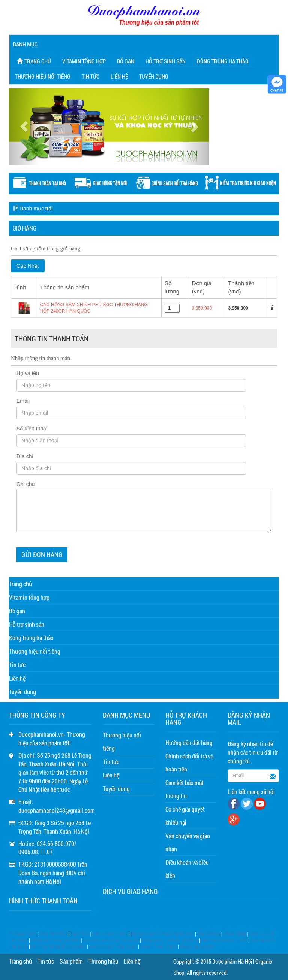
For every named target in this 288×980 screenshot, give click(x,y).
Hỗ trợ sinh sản (166, 61)
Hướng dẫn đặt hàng (189, 742)
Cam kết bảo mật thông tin (184, 789)
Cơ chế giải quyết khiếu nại (185, 816)
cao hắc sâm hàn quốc (224, 940)
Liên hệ (119, 76)
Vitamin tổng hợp (84, 61)
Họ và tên (28, 373)
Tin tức (91, 76)
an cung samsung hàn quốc (111, 940)
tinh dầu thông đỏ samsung (59, 947)
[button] (24, 127)
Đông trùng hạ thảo (223, 61)
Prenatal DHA (23, 934)
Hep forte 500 (54, 934)
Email (23, 401)
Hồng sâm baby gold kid (55, 940)
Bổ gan (126, 61)
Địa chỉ (25, 456)
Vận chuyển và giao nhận (188, 842)
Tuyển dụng (154, 76)
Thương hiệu (103, 961)
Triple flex (79, 934)
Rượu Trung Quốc (158, 947)
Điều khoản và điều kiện (187, 869)
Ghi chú (25, 484)
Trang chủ (33, 61)
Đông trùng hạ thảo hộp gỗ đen (162, 934)
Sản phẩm (71, 961)
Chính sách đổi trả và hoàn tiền (189, 763)
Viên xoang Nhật (109, 934)
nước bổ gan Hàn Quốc (113, 947)
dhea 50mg (235, 934)
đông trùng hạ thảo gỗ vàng (170, 940)
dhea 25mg (208, 934)
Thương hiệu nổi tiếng (43, 76)
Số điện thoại (32, 429)
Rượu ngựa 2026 (198, 947)
